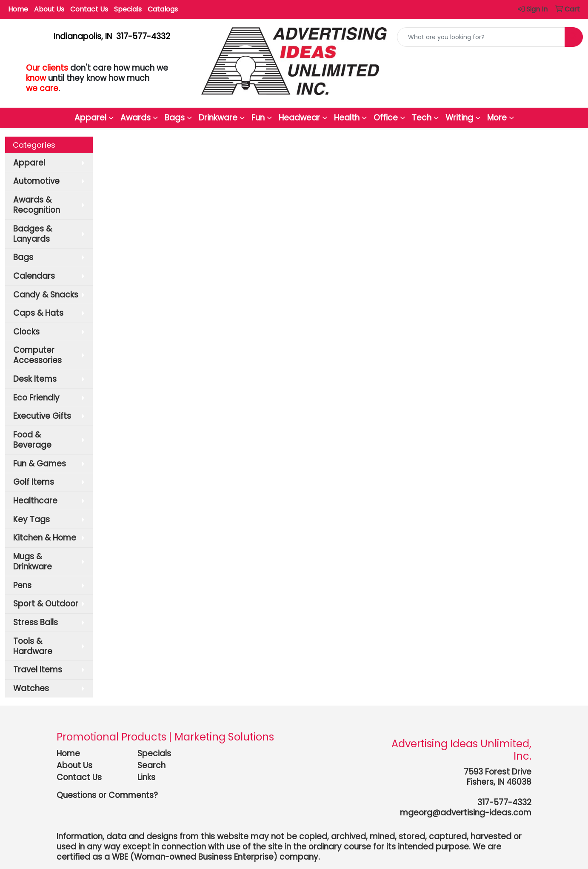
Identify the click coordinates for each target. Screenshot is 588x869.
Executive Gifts (42, 416)
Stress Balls (36, 622)
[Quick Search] (481, 37)
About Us (49, 9)
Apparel (29, 163)
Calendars (34, 276)
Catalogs (163, 9)
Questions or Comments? (107, 795)
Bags (23, 257)
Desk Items (35, 379)
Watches (31, 688)
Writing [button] (459, 118)
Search (151, 765)
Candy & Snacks (46, 295)
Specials (128, 9)
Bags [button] (175, 118)
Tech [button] (422, 118)
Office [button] (386, 118)
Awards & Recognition (37, 205)
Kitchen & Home (45, 538)
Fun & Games (40, 464)
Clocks (26, 332)
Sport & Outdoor (46, 604)
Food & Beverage (32, 440)
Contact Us (89, 9)
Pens (22, 585)
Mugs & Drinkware (33, 562)
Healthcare (35, 501)
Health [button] (347, 118)
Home (18, 9)
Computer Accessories (37, 355)
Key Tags (31, 519)
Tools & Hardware (33, 646)
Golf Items (34, 482)
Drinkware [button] (218, 118)
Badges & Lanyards (33, 234)
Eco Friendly (36, 398)
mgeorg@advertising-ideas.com (466, 813)
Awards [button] (136, 118)
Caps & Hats (38, 313)
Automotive (36, 181)
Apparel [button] (90, 118)
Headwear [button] (299, 118)
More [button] (497, 118)
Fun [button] (258, 118)
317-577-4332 (504, 802)
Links (146, 777)
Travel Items (38, 670)
